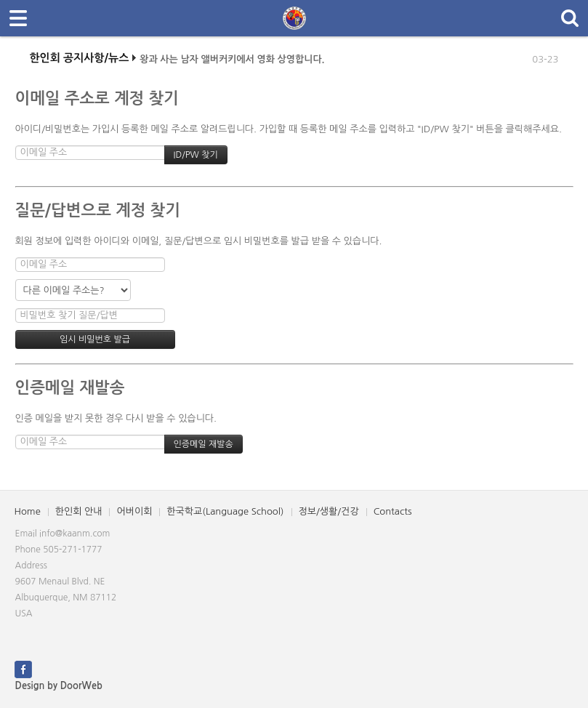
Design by (59, 686)
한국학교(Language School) (225, 511)
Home (28, 511)
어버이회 (134, 511)
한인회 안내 (79, 511)
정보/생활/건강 (329, 511)
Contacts (393, 511)
